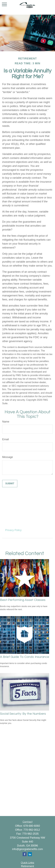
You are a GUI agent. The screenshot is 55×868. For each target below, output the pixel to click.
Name (6, 422)
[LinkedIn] (30, 854)
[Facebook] (25, 854)
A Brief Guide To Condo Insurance (25, 657)
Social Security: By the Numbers (23, 714)
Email (5, 439)
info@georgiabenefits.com (27, 849)
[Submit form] (10, 484)
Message (8, 457)
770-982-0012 (32, 830)
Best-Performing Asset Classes (23, 600)
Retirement (27, 866)
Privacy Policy (13, 530)
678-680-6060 (32, 826)
